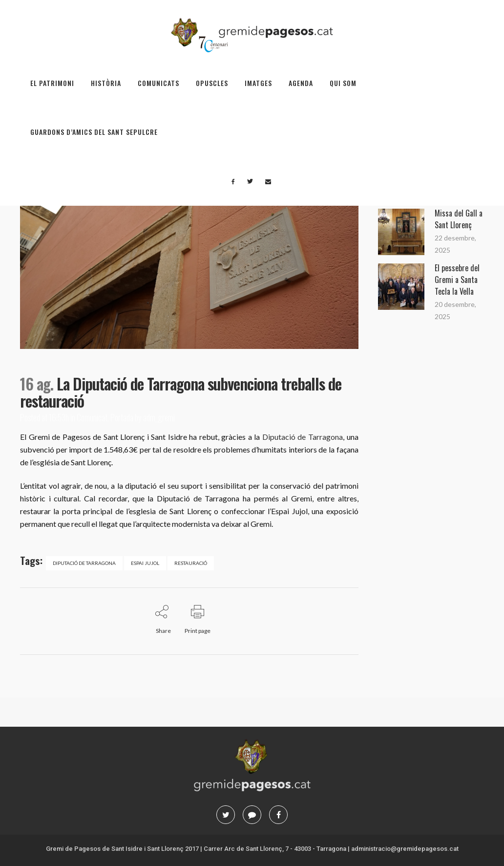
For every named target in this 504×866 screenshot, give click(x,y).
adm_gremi (159, 417)
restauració (191, 563)
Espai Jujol (145, 563)
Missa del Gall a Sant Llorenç (459, 219)
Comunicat (92, 417)
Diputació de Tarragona (303, 437)
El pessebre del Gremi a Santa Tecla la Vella (457, 280)
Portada (122, 417)
